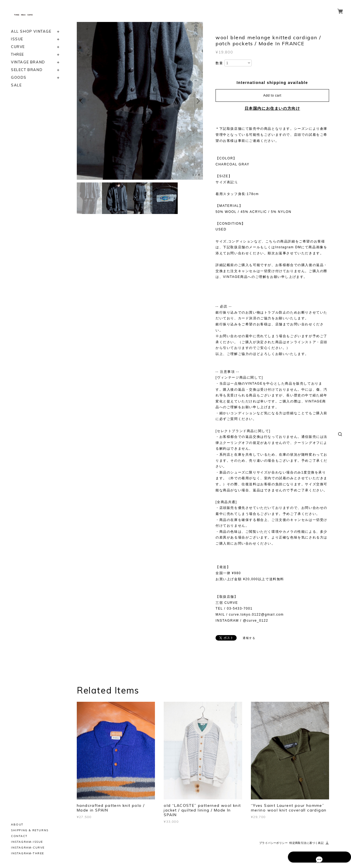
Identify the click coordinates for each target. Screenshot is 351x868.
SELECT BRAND (27, 70)
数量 (219, 63)
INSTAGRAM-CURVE (28, 848)
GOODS (19, 77)
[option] (140, 101)
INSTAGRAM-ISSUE (27, 842)
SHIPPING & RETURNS (30, 830)
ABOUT (17, 825)
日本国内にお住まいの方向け (272, 108)
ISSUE (17, 39)
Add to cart (272, 95)
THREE (18, 54)
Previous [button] (82, 101)
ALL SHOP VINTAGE (31, 31)
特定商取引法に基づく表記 (306, 843)
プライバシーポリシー (273, 843)
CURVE (18, 47)
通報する (249, 638)
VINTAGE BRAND (28, 62)
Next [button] (197, 101)
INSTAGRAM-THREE (28, 853)
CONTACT (19, 836)
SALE (16, 85)
